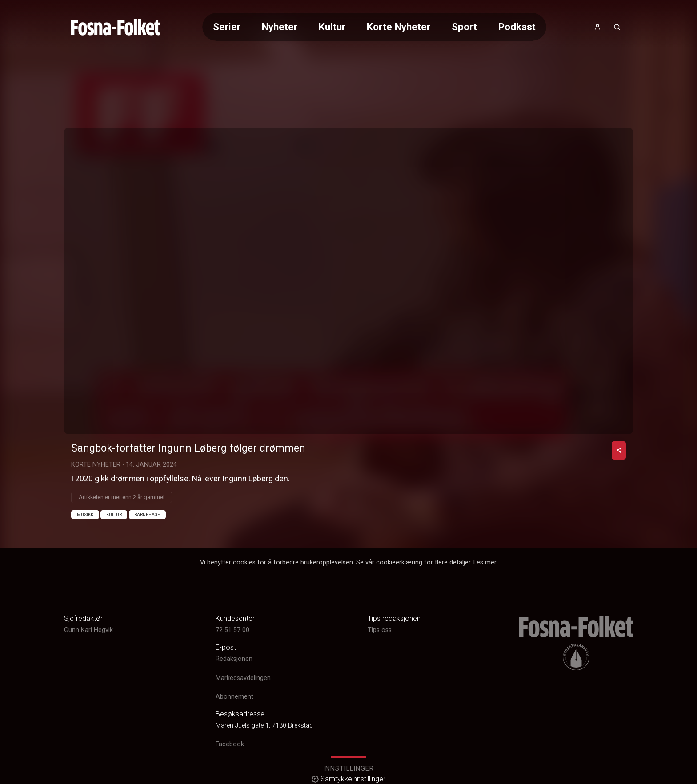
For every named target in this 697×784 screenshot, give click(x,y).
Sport (464, 27)
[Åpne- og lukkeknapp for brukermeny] (597, 27)
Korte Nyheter (399, 27)
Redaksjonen (234, 659)
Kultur (332, 27)
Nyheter (280, 27)
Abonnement (234, 697)
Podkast (517, 27)
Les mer (485, 562)
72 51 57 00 (232, 630)
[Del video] (619, 450)
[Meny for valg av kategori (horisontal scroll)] (374, 27)
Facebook (230, 744)
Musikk (85, 514)
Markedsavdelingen (243, 678)
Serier (227, 27)
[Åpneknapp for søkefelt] (617, 27)
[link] (116, 27)
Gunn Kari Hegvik (88, 630)
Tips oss (380, 630)
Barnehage (147, 514)
